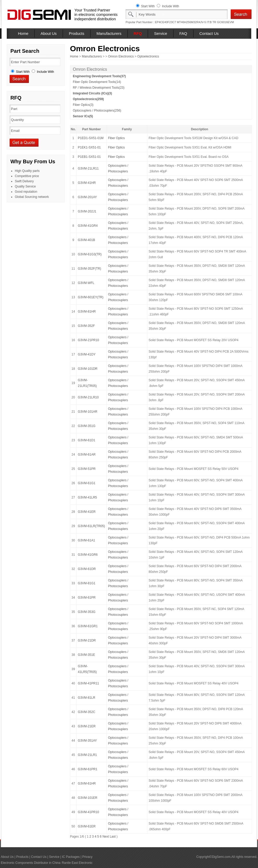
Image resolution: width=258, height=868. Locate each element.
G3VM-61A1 (86, 540)
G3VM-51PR (87, 469)
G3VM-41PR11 (88, 683)
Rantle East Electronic (77, 863)
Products (77, 33)
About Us (49, 33)
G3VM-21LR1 (87, 755)
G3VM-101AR (88, 412)
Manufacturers (109, 33)
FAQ (183, 33)
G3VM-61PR (87, 598)
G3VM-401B (86, 240)
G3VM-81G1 (86, 583)
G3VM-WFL (86, 283)
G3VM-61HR (87, 783)
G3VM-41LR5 (87, 497)
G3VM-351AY (87, 741)
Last (113, 837)
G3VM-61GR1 (88, 626)
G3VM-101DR (88, 369)
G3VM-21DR (87, 640)
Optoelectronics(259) (88, 99)
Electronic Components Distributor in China (31, 863)
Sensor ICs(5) (83, 116)
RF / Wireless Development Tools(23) (99, 88)
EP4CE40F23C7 (166, 22)
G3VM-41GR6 (88, 555)
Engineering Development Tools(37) (99, 76)
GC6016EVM (225, 22)
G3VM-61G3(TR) (90, 254)
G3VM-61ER (87, 826)
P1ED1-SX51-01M (91, 138)
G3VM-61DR (87, 569)
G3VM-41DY (87, 354)
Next (106, 837)
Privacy (87, 857)
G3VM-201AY (87, 197)
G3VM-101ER (88, 798)
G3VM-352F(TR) (89, 269)
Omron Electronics (121, 56)
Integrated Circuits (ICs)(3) (92, 93)
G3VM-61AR (87, 455)
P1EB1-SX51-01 (89, 157)
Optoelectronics (148, 56)
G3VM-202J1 (87, 211)
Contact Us (209, 33)
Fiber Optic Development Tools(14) (97, 82)
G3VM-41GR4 (88, 226)
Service (160, 33)
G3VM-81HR (87, 312)
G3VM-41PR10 (88, 812)
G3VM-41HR (87, 183)
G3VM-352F (86, 326)
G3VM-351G (86, 426)
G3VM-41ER (87, 512)
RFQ (138, 33)
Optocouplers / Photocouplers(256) (97, 111)
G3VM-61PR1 (88, 769)
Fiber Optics (116, 138)
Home (23, 33)
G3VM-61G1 (86, 483)
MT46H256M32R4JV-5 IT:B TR (196, 22)
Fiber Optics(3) (83, 105)
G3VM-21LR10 (88, 397)
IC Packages (71, 857)
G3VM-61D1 (86, 440)
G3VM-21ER (87, 726)
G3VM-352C (86, 712)
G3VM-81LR (86, 698)
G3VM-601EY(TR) (91, 297)
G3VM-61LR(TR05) (91, 526)
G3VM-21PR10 (88, 340)
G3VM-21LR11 (88, 169)
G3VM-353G (86, 612)
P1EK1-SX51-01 (89, 147)
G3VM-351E (86, 655)
